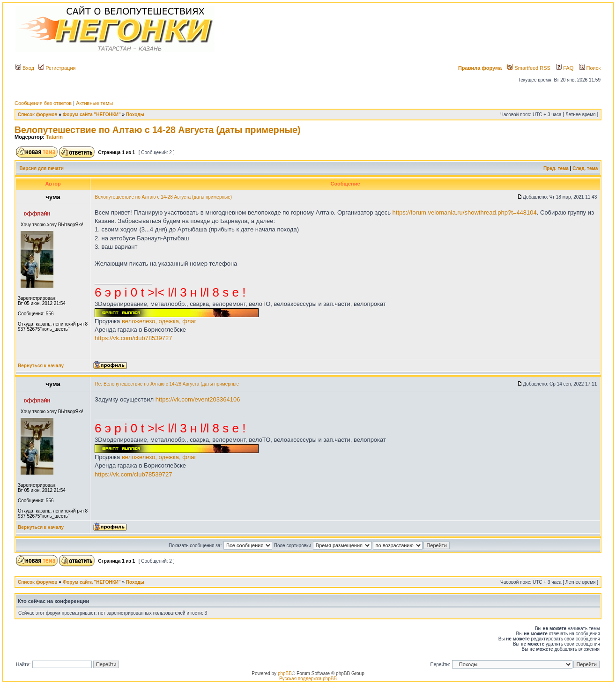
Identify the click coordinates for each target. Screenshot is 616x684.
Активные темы (94, 103)
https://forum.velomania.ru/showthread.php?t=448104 (465, 212)
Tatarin (54, 137)
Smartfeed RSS (529, 68)
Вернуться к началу (41, 366)
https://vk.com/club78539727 (134, 338)
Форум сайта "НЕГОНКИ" (92, 115)
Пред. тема (556, 168)
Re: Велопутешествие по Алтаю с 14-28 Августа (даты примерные (167, 384)
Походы (135, 115)
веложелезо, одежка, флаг (159, 321)
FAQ (565, 68)
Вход (25, 68)
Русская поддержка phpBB (308, 679)
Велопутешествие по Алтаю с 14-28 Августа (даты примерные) (157, 130)
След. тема (585, 168)
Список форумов (38, 115)
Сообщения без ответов (43, 103)
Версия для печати (42, 168)
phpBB (285, 673)
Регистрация (57, 68)
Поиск (590, 68)
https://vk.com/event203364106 (198, 399)
